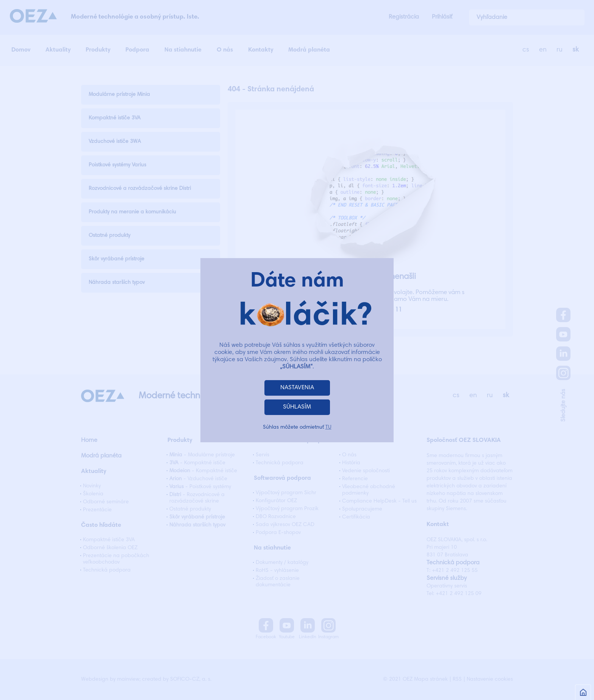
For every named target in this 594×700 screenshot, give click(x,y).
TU (328, 428)
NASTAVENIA (297, 388)
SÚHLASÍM (297, 407)
